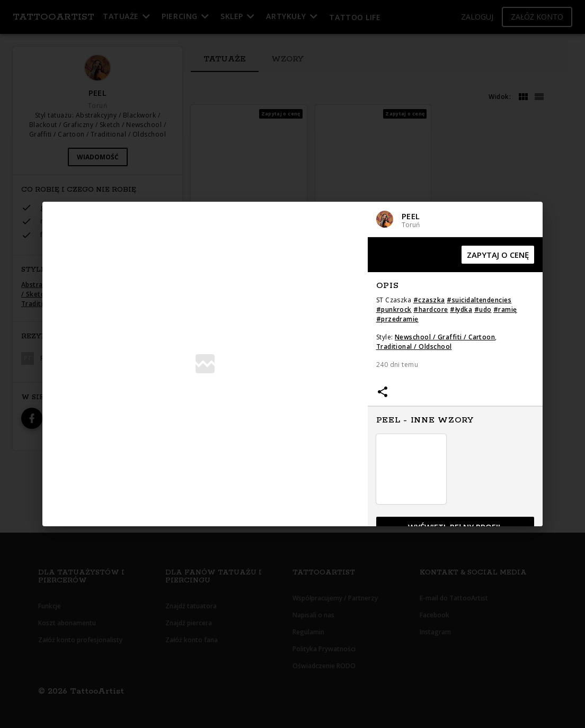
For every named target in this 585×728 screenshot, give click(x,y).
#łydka (461, 309)
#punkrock (394, 309)
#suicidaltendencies (479, 300)
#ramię (505, 309)
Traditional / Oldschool (414, 347)
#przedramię (397, 319)
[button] (455, 219)
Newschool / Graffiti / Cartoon (445, 337)
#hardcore (431, 309)
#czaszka (429, 300)
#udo (483, 309)
